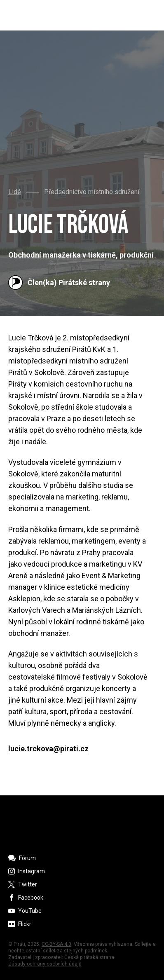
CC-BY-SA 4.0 (56, 944)
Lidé (15, 192)
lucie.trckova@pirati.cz (48, 749)
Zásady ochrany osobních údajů (45, 964)
